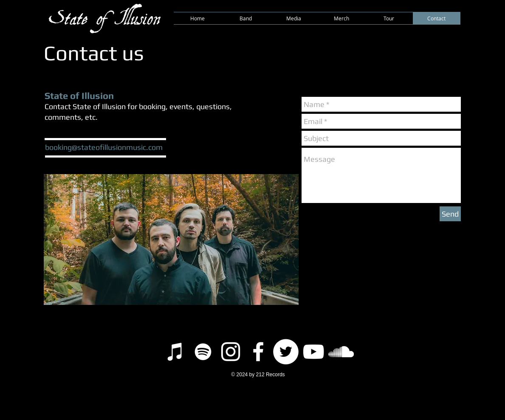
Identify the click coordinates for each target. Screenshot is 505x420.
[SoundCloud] (341, 352)
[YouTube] (313, 352)
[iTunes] (175, 352)
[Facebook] (258, 352)
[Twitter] (286, 352)
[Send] (450, 214)
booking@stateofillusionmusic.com (104, 147)
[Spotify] (203, 352)
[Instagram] (231, 352)
